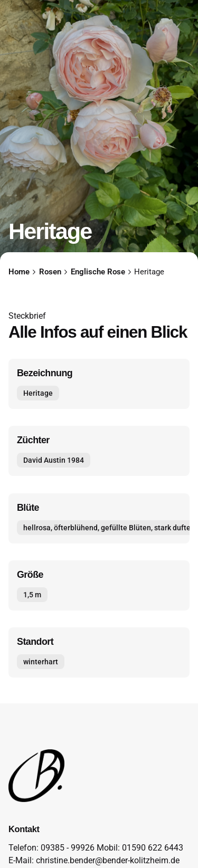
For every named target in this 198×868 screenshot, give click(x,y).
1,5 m (32, 595)
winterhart (41, 662)
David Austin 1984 (54, 460)
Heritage (38, 393)
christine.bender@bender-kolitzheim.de (108, 861)
